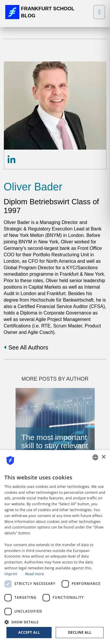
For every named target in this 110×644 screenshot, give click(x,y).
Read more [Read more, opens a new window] (35, 574)
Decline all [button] (80, 632)
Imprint (11, 574)
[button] (55, 622)
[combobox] (95, 457)
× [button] (103, 457)
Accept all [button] (29, 632)
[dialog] (55, 547)
